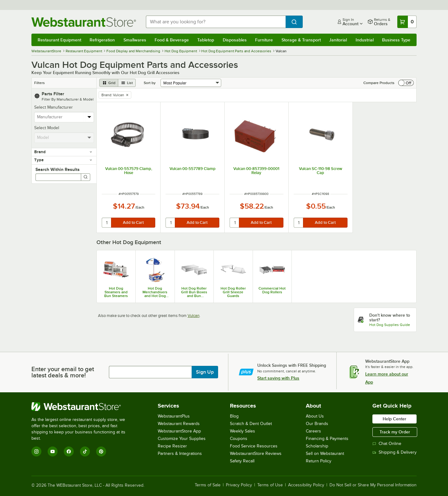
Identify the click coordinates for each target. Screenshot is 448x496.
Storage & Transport (301, 40)
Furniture (264, 40)
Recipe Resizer (172, 446)
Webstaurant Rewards (179, 424)
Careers (313, 431)
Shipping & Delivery (394, 452)
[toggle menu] (89, 117)
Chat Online (387, 444)
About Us (315, 416)
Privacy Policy (239, 485)
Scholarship (317, 446)
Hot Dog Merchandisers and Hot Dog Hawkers (155, 292)
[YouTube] (53, 451)
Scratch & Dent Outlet (251, 424)
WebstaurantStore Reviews (256, 453)
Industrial (365, 40)
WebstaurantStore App (179, 431)
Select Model (47, 128)
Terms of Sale (208, 485)
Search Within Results (58, 169)
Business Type (396, 40)
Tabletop (206, 40)
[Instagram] (36, 451)
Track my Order (395, 432)
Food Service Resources (254, 446)
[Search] (86, 177)
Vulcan (194, 316)
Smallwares (135, 40)
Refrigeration (102, 40)
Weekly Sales (243, 431)
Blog (234, 416)
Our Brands (317, 424)
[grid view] (109, 83)
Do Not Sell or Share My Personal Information (373, 485)
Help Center (394, 419)
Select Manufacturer (54, 107)
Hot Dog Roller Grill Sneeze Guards (233, 292)
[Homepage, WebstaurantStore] (84, 22)
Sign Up (205, 372)
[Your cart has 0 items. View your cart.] (407, 22)
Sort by (150, 83)
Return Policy (319, 461)
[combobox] (216, 22)
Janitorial (338, 40)
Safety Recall (242, 461)
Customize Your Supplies (182, 439)
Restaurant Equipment (59, 40)
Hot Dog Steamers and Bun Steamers (116, 292)
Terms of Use (270, 485)
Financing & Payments (327, 439)
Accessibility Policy (306, 485)
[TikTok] (85, 451)
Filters (40, 83)
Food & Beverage (172, 40)
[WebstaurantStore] (83, 407)
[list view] (127, 83)
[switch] (406, 83)
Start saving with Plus (278, 378)
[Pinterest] (101, 451)
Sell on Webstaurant (325, 453)
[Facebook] (69, 451)
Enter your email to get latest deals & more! (63, 372)
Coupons (239, 439)
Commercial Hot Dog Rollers (272, 290)
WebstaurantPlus (174, 416)
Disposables (235, 40)
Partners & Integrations (180, 453)
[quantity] (107, 223)
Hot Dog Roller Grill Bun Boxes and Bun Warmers (194, 292)
